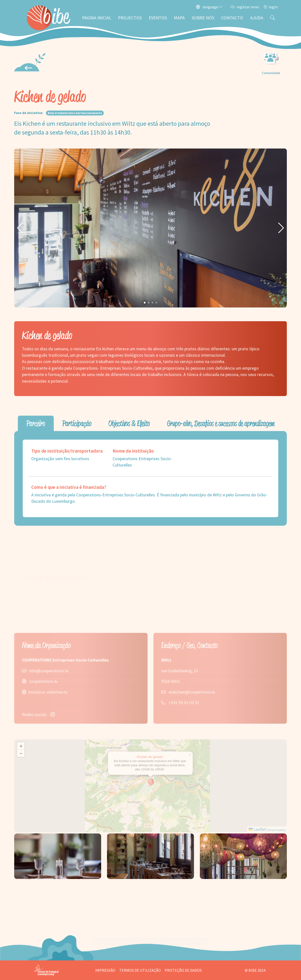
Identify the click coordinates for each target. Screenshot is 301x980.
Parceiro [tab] (36, 423)
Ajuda (257, 18)
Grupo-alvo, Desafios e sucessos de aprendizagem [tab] (221, 423)
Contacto (232, 18)
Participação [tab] (77, 423)
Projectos (130, 18)
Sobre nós (203, 18)
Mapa (179, 18)
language (209, 7)
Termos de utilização (140, 970)
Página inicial (97, 18)
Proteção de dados (183, 970)
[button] (20, 228)
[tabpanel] (150, 478)
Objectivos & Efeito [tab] (129, 423)
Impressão (105, 970)
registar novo (245, 7)
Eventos (158, 18)
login (270, 7)
